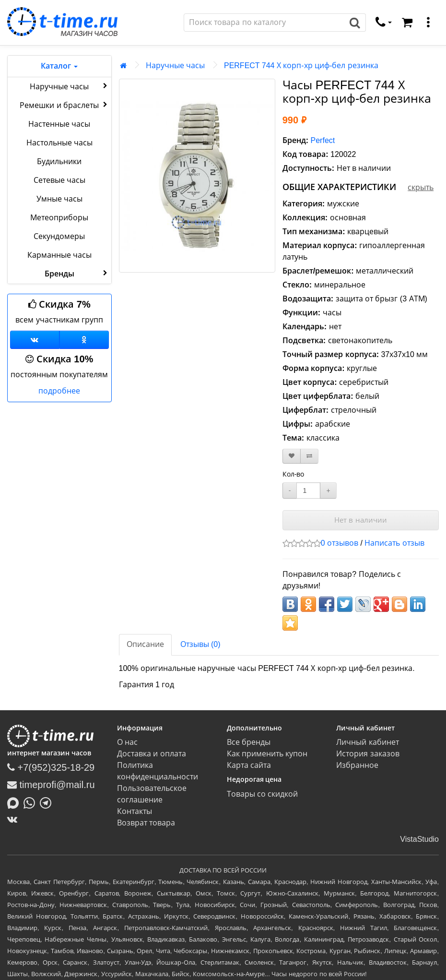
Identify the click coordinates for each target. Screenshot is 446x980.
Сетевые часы (59, 180)
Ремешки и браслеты (64, 105)
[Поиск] (264, 23)
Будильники (59, 161)
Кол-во (293, 474)
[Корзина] (407, 23)
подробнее (59, 391)
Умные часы (59, 199)
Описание (145, 644)
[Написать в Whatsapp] (32, 802)
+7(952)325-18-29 (51, 767)
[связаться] (384, 23)
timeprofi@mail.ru (51, 785)
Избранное (357, 765)
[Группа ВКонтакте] (35, 340)
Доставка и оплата (152, 754)
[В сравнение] (309, 456)
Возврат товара (146, 823)
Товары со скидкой (263, 794)
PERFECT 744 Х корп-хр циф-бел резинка (301, 66)
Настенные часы (59, 124)
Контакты (135, 811)
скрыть (421, 187)
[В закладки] (292, 456)
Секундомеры (59, 236)
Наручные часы (69, 86)
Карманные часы (59, 255)
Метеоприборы (59, 218)
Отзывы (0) (200, 644)
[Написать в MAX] (15, 802)
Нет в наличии (360, 520)
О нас (127, 742)
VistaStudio (419, 839)
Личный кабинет (367, 742)
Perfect (323, 140)
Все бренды (249, 742)
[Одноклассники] (84, 340)
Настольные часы (59, 143)
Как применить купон (267, 754)
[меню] (428, 23)
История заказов (368, 754)
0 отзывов (340, 543)
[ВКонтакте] (15, 819)
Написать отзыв (394, 543)
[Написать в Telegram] (48, 802)
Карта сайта (249, 765)
